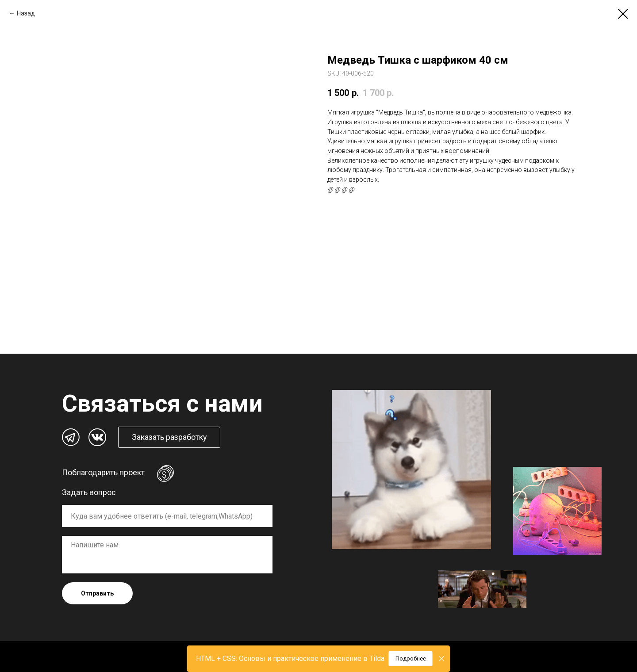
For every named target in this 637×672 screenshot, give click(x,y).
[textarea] (167, 555)
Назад (26, 13)
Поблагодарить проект (103, 472)
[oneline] (167, 516)
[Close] (442, 659)
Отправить (97, 593)
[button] (169, 437)
